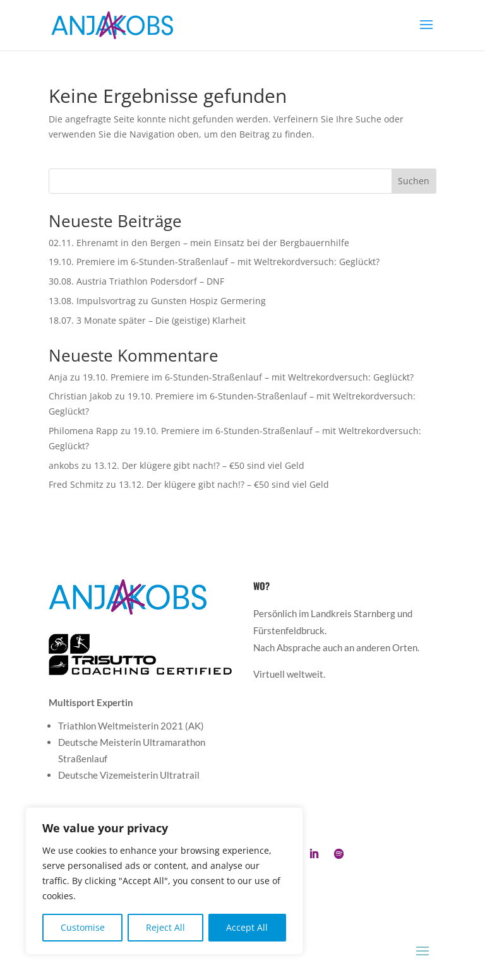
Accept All (247, 927)
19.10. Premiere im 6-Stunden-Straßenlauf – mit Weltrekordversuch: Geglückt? (214, 262)
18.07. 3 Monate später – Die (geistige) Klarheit (147, 320)
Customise (83, 927)
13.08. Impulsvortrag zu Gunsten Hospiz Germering (157, 301)
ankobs (64, 465)
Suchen (414, 181)
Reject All (165, 927)
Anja (58, 377)
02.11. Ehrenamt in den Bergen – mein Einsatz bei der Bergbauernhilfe (199, 243)
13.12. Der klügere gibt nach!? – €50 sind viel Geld (199, 465)
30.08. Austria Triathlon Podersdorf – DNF (136, 281)
